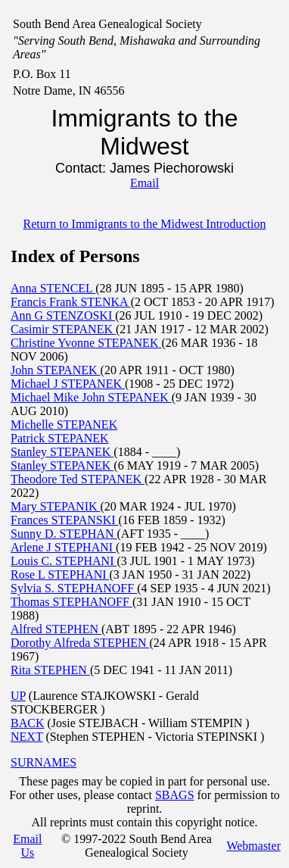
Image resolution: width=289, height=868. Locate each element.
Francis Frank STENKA (71, 302)
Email (144, 183)
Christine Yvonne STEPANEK (86, 343)
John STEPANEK (56, 370)
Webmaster (253, 846)
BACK (27, 723)
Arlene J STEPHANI (63, 547)
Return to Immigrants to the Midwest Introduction (145, 224)
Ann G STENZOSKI (63, 315)
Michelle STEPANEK (64, 425)
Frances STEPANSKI (65, 520)
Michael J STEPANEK (68, 384)
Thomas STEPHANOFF (71, 602)
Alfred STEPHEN (56, 629)
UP (18, 696)
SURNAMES (44, 762)
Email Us (27, 846)
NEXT (26, 737)
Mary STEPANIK (56, 506)
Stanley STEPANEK (62, 452)
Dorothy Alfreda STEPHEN (80, 643)
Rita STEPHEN (50, 670)
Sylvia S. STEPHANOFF (74, 588)
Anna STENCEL (53, 288)
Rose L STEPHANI (60, 575)
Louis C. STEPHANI (64, 561)
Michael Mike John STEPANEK (91, 397)
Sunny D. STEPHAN (64, 534)
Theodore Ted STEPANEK (78, 479)
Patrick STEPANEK (60, 438)
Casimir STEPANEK (63, 329)
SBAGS (175, 795)
